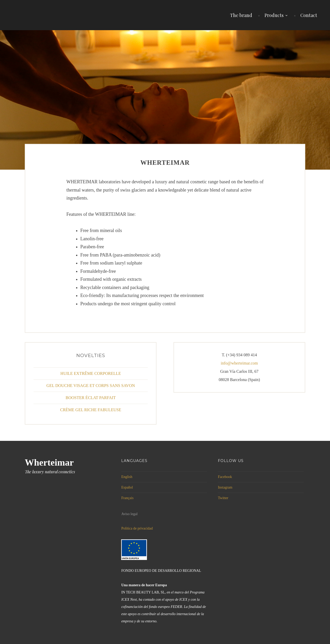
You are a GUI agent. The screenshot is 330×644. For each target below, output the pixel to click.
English (127, 477)
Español (127, 487)
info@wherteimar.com (239, 363)
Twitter (223, 498)
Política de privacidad (137, 528)
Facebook (225, 477)
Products (274, 15)
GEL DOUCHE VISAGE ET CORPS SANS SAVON (91, 386)
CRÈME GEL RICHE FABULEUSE (91, 410)
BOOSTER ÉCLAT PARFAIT (90, 398)
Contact (309, 15)
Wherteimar (49, 463)
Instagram (225, 487)
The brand (241, 15)
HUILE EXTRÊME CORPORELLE (91, 373)
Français (127, 498)
